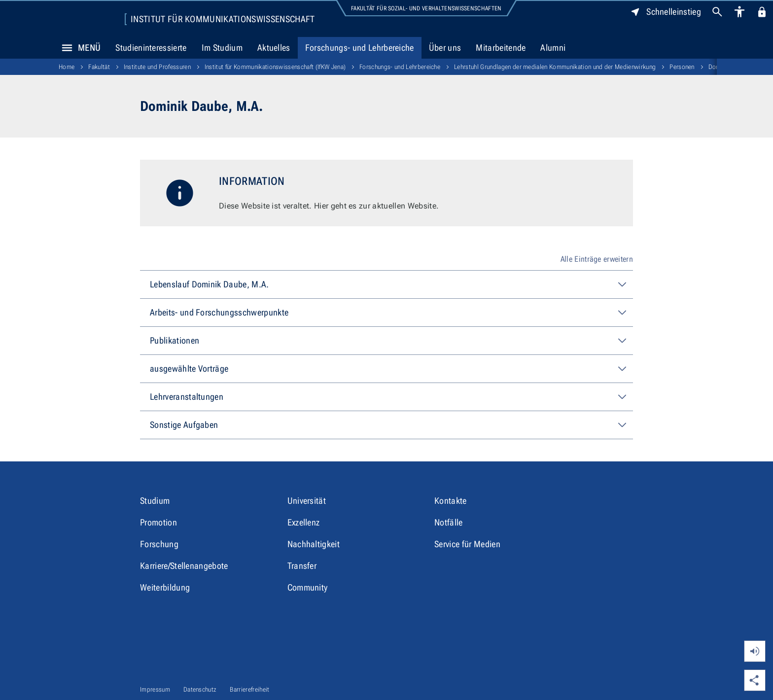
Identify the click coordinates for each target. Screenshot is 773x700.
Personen (682, 67)
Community (308, 587)
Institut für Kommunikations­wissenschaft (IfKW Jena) (275, 67)
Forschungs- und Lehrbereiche (360, 48)
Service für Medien (467, 544)
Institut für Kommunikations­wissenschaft (223, 19)
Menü (78, 48)
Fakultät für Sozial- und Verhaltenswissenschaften (426, 8)
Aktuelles (274, 48)
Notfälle (449, 522)
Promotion (158, 522)
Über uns (445, 48)
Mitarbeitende (501, 48)
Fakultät (99, 67)
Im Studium (222, 48)
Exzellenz (304, 522)
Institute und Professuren (157, 67)
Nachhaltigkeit (314, 544)
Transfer (302, 566)
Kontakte (451, 501)
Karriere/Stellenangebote (184, 566)
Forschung (159, 544)
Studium (155, 501)
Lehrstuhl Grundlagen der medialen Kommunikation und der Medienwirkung (555, 67)
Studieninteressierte (151, 48)
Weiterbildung (165, 587)
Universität (307, 501)
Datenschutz (200, 689)
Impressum (155, 689)
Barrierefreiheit (249, 689)
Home (67, 67)
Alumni (553, 48)
